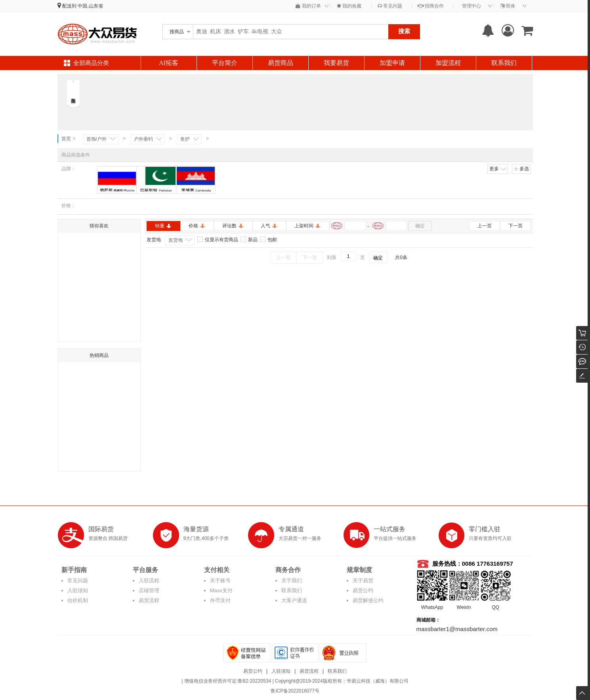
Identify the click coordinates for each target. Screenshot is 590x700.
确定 (420, 226)
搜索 (404, 31)
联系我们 (504, 63)
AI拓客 (169, 63)
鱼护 (185, 139)
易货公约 (363, 590)
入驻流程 (149, 581)
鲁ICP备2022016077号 (295, 691)
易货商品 (281, 63)
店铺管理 (149, 590)
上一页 (485, 226)
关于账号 (220, 581)
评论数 (233, 226)
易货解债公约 (368, 600)
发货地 (176, 240)
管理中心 (472, 6)
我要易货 (336, 63)
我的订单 (308, 6)
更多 (498, 169)
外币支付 (220, 600)
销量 (163, 226)
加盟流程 (448, 63)
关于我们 (292, 581)
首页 (66, 139)
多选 (521, 169)
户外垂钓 (143, 139)
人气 (269, 226)
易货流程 (149, 600)
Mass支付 (221, 590)
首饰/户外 (96, 139)
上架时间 (308, 226)
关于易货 (363, 581)
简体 (508, 6)
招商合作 (431, 6)
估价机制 (78, 600)
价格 (197, 226)
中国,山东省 (90, 6)
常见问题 (390, 6)
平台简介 (225, 63)
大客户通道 (294, 600)
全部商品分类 (91, 63)
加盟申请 (392, 63)
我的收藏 (349, 6)
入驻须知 (78, 590)
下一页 (516, 226)
